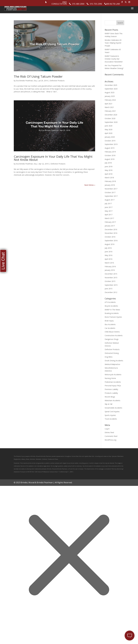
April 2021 (109, 104)
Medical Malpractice (112, 364)
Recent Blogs (110, 397)
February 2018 (110, 181)
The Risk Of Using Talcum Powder (38, 76)
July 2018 (108, 163)
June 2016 (109, 252)
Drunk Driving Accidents (114, 361)
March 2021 (109, 107)
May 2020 (109, 129)
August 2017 (110, 200)
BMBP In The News (112, 310)
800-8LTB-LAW (113, 4)
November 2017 (111, 189)
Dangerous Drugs (112, 339)
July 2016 (108, 248)
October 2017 (110, 192)
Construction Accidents (114, 335)
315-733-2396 (96, 4)
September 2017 (111, 196)
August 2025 (110, 92)
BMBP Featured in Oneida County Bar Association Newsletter (114, 59)
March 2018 (109, 178)
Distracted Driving (112, 353)
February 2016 (110, 266)
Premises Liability (111, 389)
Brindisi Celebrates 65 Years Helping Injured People (113, 43)
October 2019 (110, 141)
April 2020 (109, 133)
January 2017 (110, 226)
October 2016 (110, 237)
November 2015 (111, 278)
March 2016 (109, 263)
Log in (107, 429)
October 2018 (110, 155)
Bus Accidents (110, 324)
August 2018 (110, 159)
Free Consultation (59, 3)
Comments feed (111, 436)
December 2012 (111, 292)
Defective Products (57, 81)
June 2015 (109, 289)
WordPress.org (110, 440)
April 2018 (109, 174)
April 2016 (109, 259)
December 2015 (111, 274)
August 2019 (110, 148)
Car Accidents (110, 328)
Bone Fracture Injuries (113, 317)
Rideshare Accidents (112, 400)
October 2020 (110, 118)
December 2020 (111, 115)
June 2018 (109, 166)
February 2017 (110, 222)
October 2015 (110, 281)
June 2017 (109, 207)
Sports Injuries (110, 415)
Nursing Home (110, 378)
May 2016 (109, 255)
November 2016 (111, 233)
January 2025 (110, 96)
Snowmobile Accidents (113, 408)
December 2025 (111, 85)
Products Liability (111, 393)
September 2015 (111, 285)
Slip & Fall (108, 404)
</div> (18, 634)
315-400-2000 (78, 4)
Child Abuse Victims (112, 332)
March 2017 (109, 218)
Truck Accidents (111, 419)
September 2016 (111, 241)
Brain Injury (109, 321)
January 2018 (110, 185)
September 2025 (111, 89)
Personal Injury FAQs (113, 386)
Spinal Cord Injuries (112, 412)
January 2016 (110, 270)
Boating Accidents (112, 313)
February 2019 (110, 152)
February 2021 (110, 111)
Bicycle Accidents (111, 306)
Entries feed (109, 432)
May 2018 (109, 170)
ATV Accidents (110, 302)
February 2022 (110, 100)
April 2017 (109, 215)
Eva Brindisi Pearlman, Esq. (26, 81)
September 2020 (111, 122)
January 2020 (110, 137)
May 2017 (109, 211)
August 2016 (110, 244)
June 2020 (109, 126)
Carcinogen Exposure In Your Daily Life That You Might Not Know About (53, 158)
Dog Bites (109, 357)
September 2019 (111, 144)
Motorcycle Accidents (113, 375)
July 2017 (108, 204)
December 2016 (111, 229)
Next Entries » (90, 185)
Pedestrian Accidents (113, 382)
